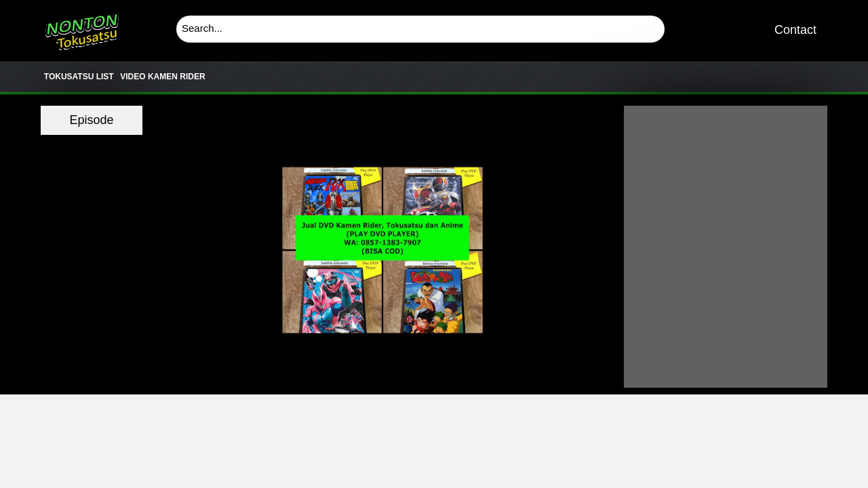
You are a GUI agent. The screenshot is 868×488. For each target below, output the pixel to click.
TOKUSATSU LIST (79, 77)
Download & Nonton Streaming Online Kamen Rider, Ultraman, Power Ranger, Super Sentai (81, 27)
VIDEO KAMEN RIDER (162, 77)
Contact (795, 30)
